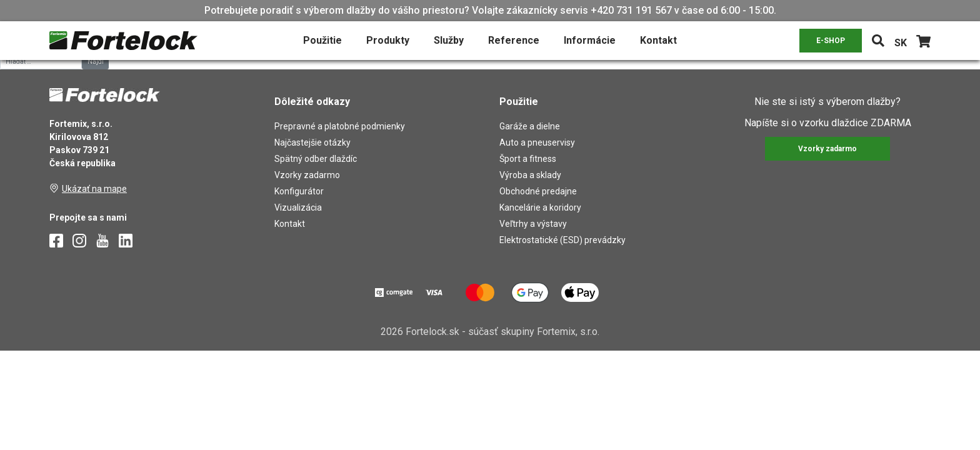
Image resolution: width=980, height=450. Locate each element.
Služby (449, 40)
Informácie (590, 40)
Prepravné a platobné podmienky (340, 126)
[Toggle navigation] (878, 41)
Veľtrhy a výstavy (533, 224)
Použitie (322, 40)
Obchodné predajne (538, 191)
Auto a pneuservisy (537, 142)
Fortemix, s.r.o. (568, 332)
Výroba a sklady (530, 175)
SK (901, 43)
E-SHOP (831, 41)
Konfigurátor (299, 191)
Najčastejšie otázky (312, 142)
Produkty (388, 40)
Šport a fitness (528, 159)
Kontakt (658, 40)
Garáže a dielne (530, 126)
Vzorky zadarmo (307, 175)
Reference (514, 40)
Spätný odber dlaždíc (316, 159)
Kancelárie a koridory (540, 207)
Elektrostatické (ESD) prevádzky (562, 240)
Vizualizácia (298, 207)
